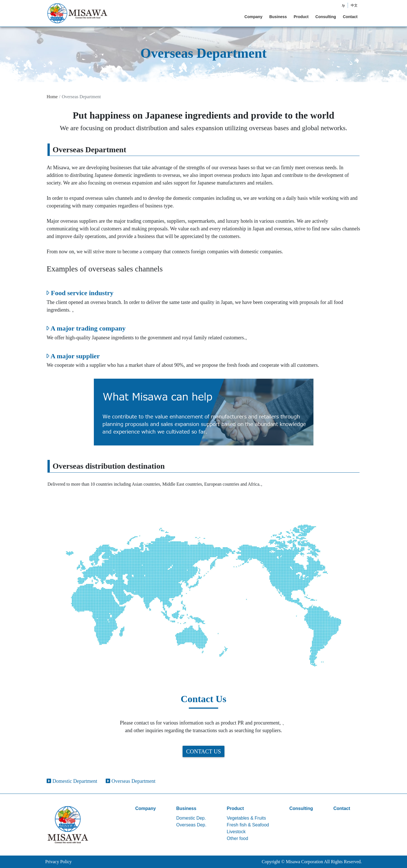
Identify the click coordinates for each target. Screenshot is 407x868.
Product (301, 17)
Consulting (326, 17)
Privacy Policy (59, 862)
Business (278, 17)
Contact (350, 17)
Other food (237, 838)
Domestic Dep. (191, 818)
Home (52, 97)
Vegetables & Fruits (246, 818)
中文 (354, 5)
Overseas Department (131, 781)
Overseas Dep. (191, 825)
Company (254, 17)
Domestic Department (72, 781)
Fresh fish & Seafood (248, 825)
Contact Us (203, 751)
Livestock (236, 832)
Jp (343, 5)
